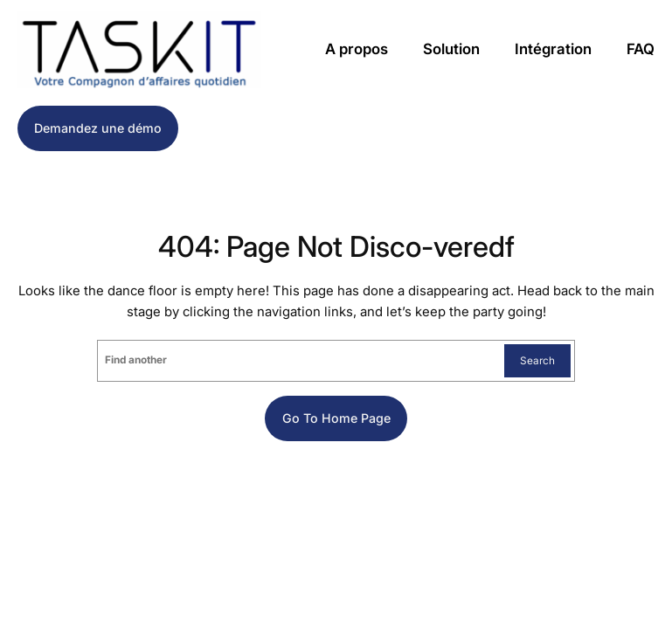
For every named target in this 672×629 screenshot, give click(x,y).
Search (537, 361)
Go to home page (336, 418)
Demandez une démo (98, 128)
